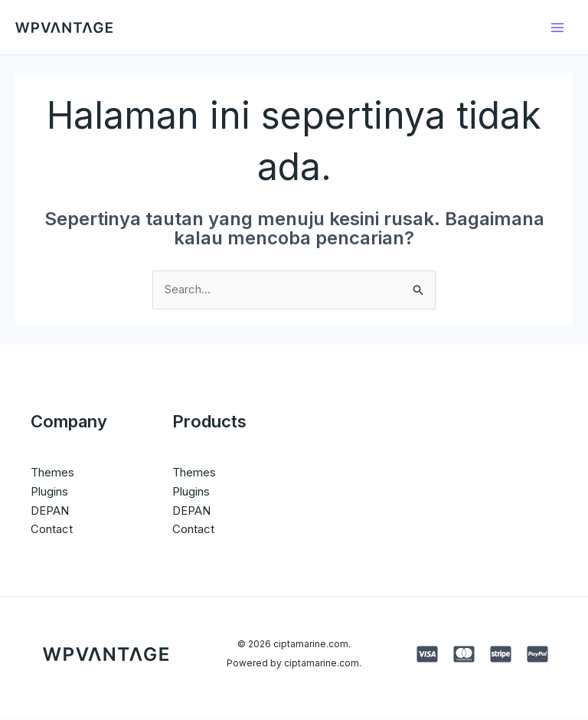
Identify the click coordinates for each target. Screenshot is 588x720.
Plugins (49, 491)
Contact (52, 530)
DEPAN (50, 511)
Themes (52, 473)
